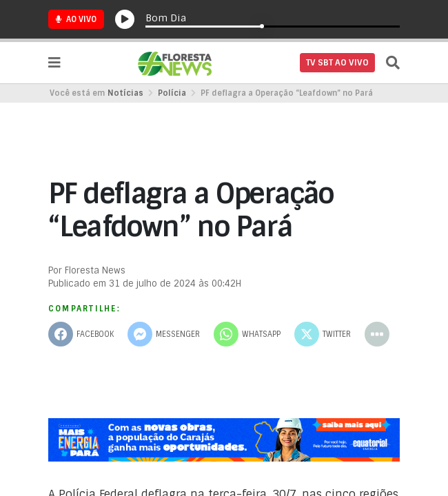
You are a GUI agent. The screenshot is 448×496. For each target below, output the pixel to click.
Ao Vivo (76, 19)
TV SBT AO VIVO (337, 63)
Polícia (172, 93)
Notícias (125, 93)
